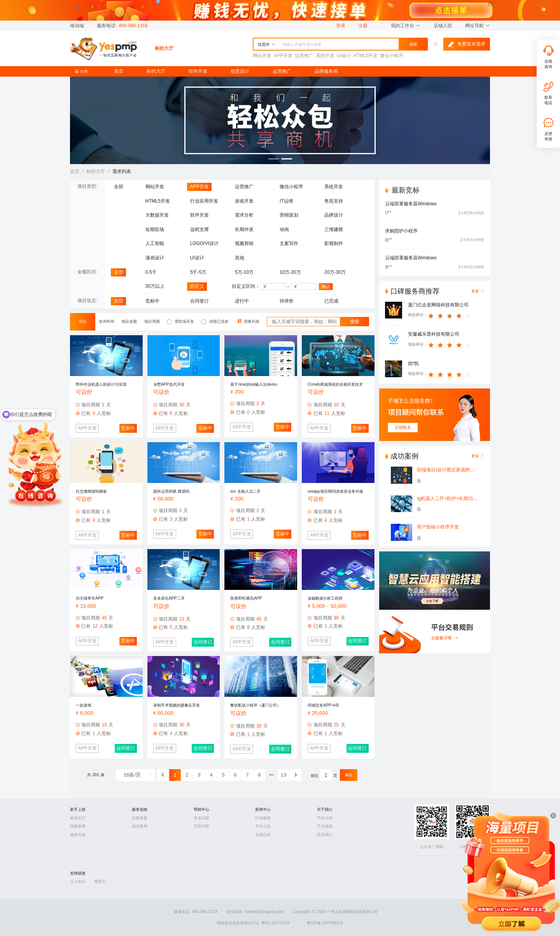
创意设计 (240, 71)
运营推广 (282, 71)
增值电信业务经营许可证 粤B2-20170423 (253, 923)
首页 (119, 71)
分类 (83, 71)
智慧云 (100, 881)
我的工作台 (406, 26)
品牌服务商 (326, 71)
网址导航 (478, 26)
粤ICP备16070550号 (325, 923)
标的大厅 (156, 71)
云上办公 (78, 881)
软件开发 (198, 71)
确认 (326, 287)
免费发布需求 (467, 44)
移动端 (77, 26)
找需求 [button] (267, 45)
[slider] (451, 315)
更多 (478, 456)
